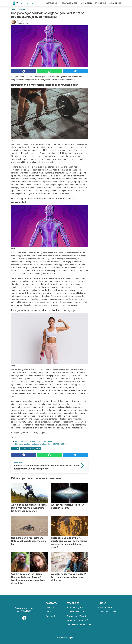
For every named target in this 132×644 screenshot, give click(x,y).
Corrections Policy (75, 612)
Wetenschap (52, 3)
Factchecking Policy (76, 607)
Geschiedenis (115, 3)
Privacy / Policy (105, 607)
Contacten (51, 612)
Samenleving (101, 3)
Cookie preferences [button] (107, 612)
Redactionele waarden (77, 616)
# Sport (15, 448)
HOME (13, 9)
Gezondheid (87, 3)
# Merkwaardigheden (31, 448)
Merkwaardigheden (69, 3)
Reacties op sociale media (79, 625)
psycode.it (50, 616)
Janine (23, 21)
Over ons (50, 607)
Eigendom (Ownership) (78, 620)
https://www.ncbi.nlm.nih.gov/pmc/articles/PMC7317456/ (37, 441)
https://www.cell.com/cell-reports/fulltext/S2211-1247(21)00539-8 (40, 444)
